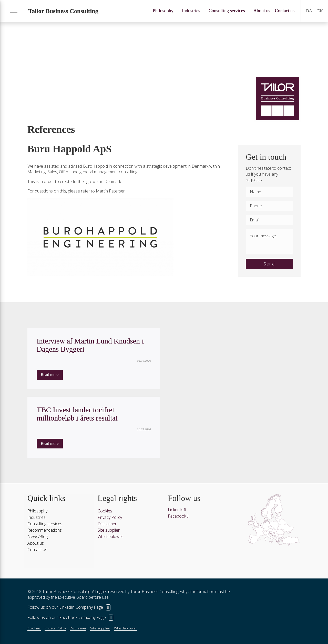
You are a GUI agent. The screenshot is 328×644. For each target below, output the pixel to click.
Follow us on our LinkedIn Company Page (69, 607)
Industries (191, 11)
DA (309, 11)
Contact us (285, 11)
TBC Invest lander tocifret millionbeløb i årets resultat (77, 414)
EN (320, 11)
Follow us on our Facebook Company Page (70, 617)
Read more (50, 375)
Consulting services (227, 11)
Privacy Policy (110, 517)
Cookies (105, 511)
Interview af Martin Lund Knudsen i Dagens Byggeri (90, 345)
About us (262, 11)
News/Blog (38, 536)
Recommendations (45, 530)
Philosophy (163, 11)
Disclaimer (107, 524)
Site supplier (109, 530)
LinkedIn (177, 510)
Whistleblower (110, 536)
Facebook (178, 516)
